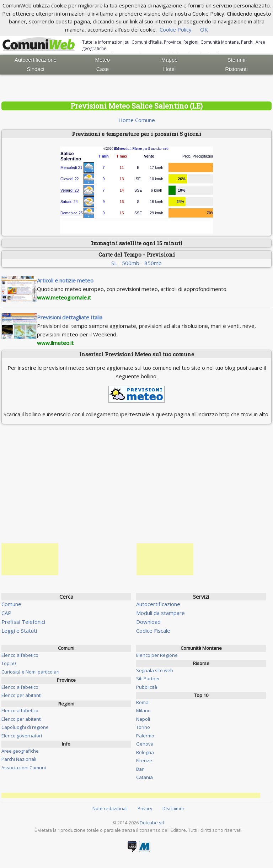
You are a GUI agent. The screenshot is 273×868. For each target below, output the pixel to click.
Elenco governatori (22, 736)
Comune (11, 604)
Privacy (145, 808)
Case (103, 69)
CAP (6, 613)
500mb (131, 263)
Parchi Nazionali (19, 759)
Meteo (102, 60)
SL (114, 263)
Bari (140, 769)
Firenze (144, 760)
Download (148, 622)
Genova (145, 744)
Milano (143, 710)
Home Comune (137, 120)
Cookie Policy (176, 29)
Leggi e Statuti (19, 631)
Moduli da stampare (160, 613)
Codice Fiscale (153, 631)
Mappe (170, 60)
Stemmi (237, 60)
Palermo (145, 736)
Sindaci (35, 69)
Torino (143, 727)
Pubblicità (147, 687)
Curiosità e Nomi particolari (30, 672)
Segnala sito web (155, 670)
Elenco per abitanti (22, 695)
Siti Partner (148, 679)
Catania (144, 777)
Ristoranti (236, 69)
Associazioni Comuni (24, 768)
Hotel (169, 69)
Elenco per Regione (157, 655)
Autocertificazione (36, 60)
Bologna (145, 752)
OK (204, 29)
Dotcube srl (152, 823)
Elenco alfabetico (20, 655)
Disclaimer (173, 808)
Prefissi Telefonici (23, 622)
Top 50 (9, 663)
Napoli (143, 719)
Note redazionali (110, 808)
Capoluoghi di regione (25, 727)
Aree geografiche (20, 751)
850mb (153, 263)
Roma (142, 702)
